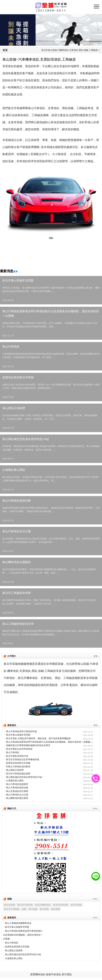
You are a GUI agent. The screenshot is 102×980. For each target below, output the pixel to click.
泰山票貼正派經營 (14, 408)
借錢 (24, 909)
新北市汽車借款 (25, 905)
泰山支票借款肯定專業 (17, 791)
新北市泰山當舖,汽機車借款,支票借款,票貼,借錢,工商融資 (69, 50)
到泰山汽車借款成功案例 (18, 767)
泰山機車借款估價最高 (17, 562)
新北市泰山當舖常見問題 (18, 281)
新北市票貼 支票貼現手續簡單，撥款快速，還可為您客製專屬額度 (38, 738)
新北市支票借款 (61, 905)
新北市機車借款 (43, 905)
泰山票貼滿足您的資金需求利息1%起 (26, 439)
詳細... (96, 656)
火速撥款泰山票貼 (14, 470)
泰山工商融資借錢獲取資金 (18, 923)
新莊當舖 (55, 909)
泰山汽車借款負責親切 (17, 784)
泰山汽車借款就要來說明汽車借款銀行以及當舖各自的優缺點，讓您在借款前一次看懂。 (51, 314)
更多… (17, 271)
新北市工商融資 (12, 909)
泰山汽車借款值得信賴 (17, 501)
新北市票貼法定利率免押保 (19, 749)
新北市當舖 (9, 905)
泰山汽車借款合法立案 (17, 531)
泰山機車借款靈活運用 (17, 798)
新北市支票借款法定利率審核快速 (23, 759)
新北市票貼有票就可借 (17, 756)
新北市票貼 (76, 905)
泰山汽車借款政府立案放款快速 (21, 731)
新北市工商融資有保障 (17, 593)
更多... (96, 725)
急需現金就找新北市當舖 (18, 377)
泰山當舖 (44, 909)
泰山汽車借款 (11, 347)
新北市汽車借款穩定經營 (18, 774)
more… (96, 808)
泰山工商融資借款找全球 (18, 624)
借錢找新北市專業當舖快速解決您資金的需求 (28, 745)
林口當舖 (33, 909)
